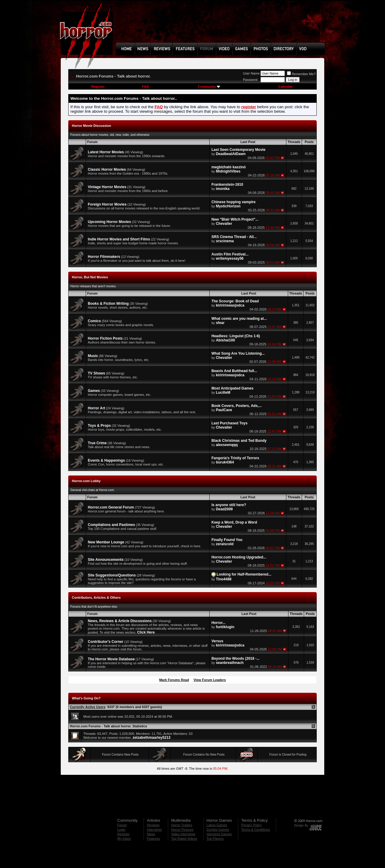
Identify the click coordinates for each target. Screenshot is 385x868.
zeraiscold (225, 544)
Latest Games (217, 825)
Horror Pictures (182, 830)
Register (98, 87)
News (151, 834)
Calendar (285, 87)
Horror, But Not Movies (90, 277)
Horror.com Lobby (86, 481)
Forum (122, 825)
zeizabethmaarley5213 (152, 738)
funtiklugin (225, 627)
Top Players (215, 839)
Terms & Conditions (256, 830)
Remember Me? (301, 74)
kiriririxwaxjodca (230, 305)
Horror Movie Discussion (91, 126)
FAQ (145, 87)
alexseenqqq (227, 445)
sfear (220, 323)
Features (153, 839)
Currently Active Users (88, 707)
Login (121, 830)
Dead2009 (224, 509)
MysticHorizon (228, 206)
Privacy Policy (251, 825)
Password (250, 80)
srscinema (225, 241)
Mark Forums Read (174, 680)
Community (209, 87)
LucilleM (223, 393)
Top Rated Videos (184, 839)
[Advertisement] (222, 26)
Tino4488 (224, 579)
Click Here (146, 632)
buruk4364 (225, 462)
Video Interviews (183, 834)
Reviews (153, 825)
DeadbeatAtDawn (231, 154)
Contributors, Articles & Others (96, 598)
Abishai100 (225, 340)
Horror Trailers (182, 825)
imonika (223, 189)
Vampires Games (219, 834)
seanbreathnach (230, 663)
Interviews (154, 830)
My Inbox (124, 839)
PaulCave (224, 410)
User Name (251, 73)
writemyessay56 (230, 258)
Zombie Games (218, 830)
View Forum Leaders (209, 680)
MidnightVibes (228, 171)
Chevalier (224, 224)
